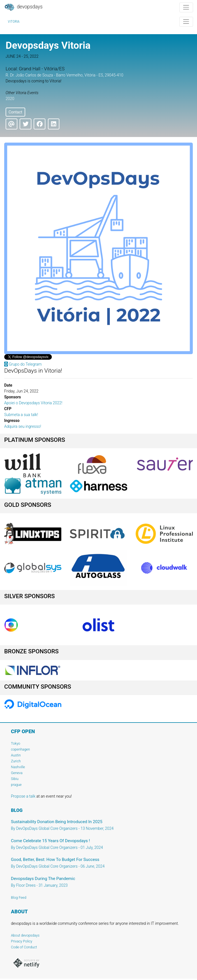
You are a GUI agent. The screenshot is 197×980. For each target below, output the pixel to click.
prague (16, 785)
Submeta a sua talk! (21, 415)
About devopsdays (25, 935)
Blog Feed (19, 897)
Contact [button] (15, 112)
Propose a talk (23, 796)
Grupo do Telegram (23, 364)
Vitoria (14, 22)
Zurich (16, 761)
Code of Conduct (24, 947)
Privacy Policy (22, 941)
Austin (16, 755)
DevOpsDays (23, 7)
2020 (10, 99)
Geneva (17, 773)
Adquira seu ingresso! (23, 426)
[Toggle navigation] (186, 7)
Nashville (18, 767)
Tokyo (16, 743)
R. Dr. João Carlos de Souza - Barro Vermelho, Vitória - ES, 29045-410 (64, 75)
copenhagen (20, 749)
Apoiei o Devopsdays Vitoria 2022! (33, 403)
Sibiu (15, 779)
